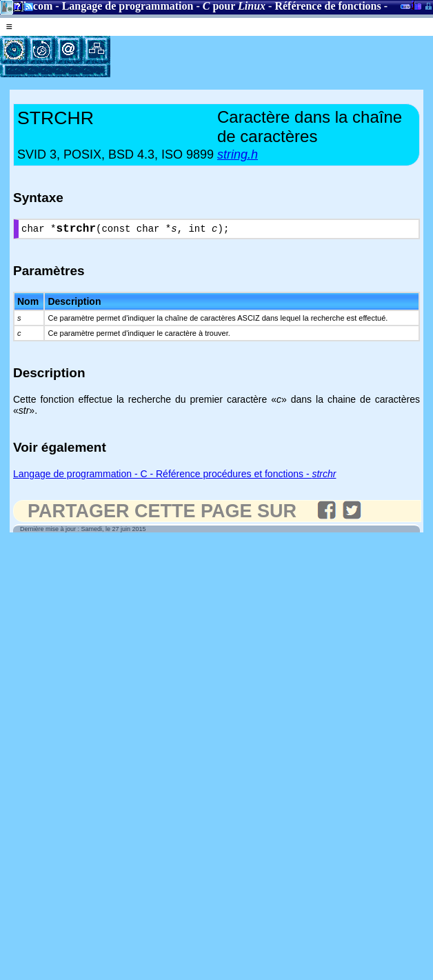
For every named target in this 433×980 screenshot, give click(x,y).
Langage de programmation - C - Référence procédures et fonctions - (174, 477)
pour (234, 6)
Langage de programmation (128, 6)
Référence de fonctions (328, 6)
